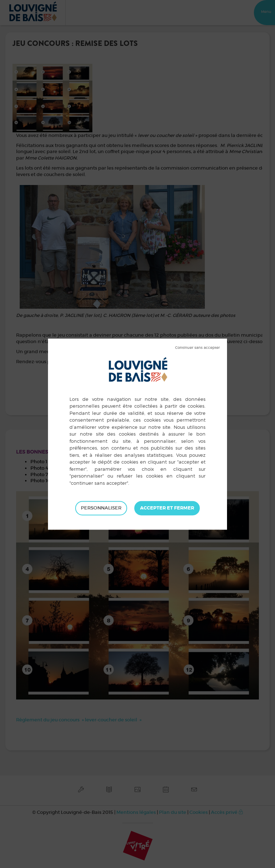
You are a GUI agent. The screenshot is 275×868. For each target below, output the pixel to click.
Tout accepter (167, 508)
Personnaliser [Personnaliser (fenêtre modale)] (101, 508)
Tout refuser (197, 348)
